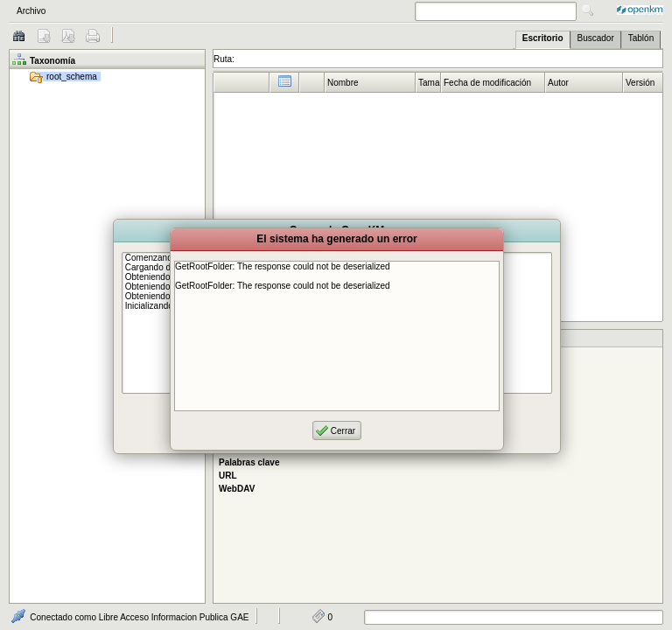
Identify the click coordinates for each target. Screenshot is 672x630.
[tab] (543, 40)
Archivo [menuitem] (31, 11)
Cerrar (343, 431)
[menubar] (192, 11)
